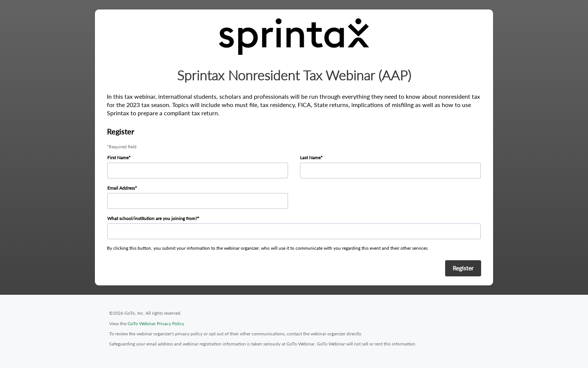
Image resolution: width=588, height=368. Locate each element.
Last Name (310, 158)
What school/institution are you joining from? (152, 218)
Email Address (121, 188)
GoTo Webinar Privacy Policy (156, 324)
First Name (118, 158)
